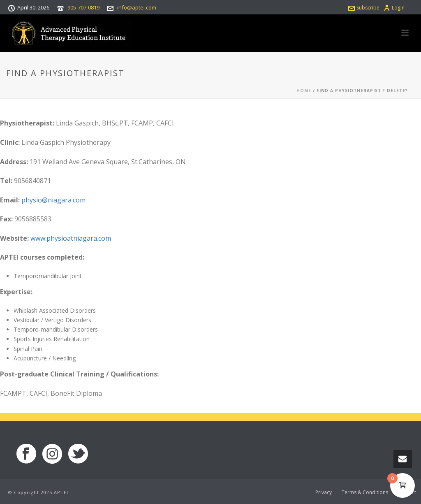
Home (304, 91)
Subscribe (364, 8)
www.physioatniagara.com (71, 238)
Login (394, 8)
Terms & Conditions (365, 492)
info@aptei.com (137, 7)
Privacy (324, 492)
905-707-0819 (83, 7)
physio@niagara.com (53, 200)
